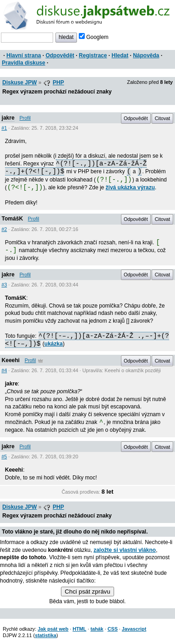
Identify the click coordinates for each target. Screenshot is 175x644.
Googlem (94, 37)
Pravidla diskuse (24, 63)
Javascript (134, 629)
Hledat (120, 55)
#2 (4, 229)
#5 (4, 457)
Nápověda (146, 55)
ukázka (54, 344)
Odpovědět (60, 55)
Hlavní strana (24, 55)
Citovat (163, 118)
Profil (25, 118)
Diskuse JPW (19, 83)
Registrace (93, 55)
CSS (113, 629)
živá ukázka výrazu (130, 187)
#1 (4, 128)
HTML (79, 629)
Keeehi (11, 360)
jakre (8, 118)
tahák (97, 629)
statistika (46, 635)
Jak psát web (53, 629)
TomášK (12, 219)
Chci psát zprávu (87, 592)
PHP (58, 83)
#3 (4, 285)
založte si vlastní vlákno (125, 550)
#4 (4, 370)
